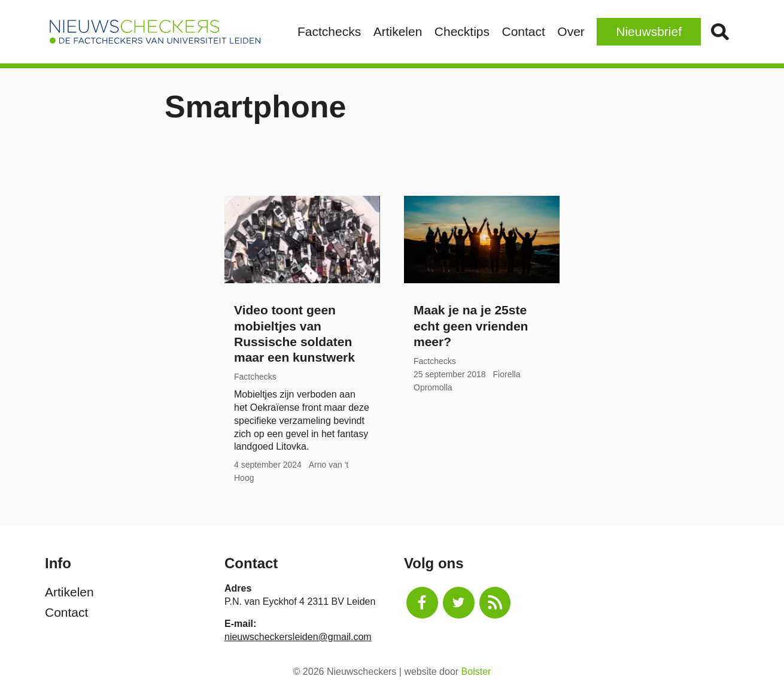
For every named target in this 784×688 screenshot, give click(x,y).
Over (571, 31)
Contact (523, 31)
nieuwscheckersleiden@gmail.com (298, 637)
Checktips (462, 31)
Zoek (720, 32)
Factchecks (329, 31)
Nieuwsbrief (649, 31)
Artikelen (398, 31)
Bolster (476, 672)
